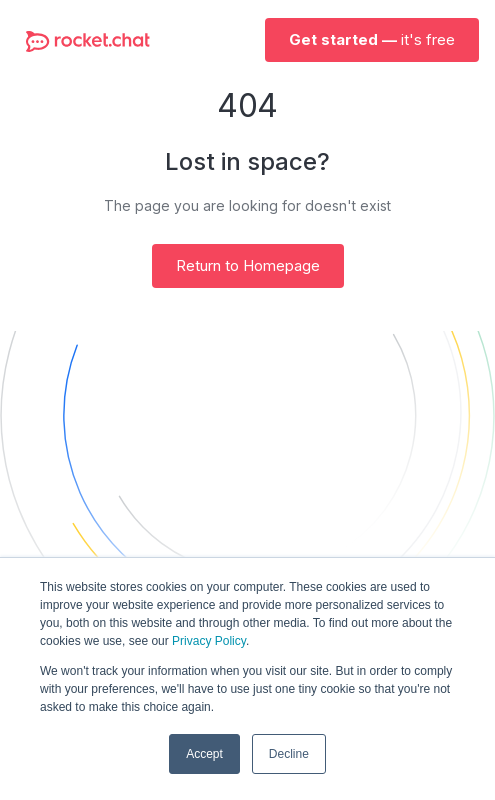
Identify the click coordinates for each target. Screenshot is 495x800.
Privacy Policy (209, 641)
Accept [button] (204, 754)
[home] (83, 40)
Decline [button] (289, 754)
